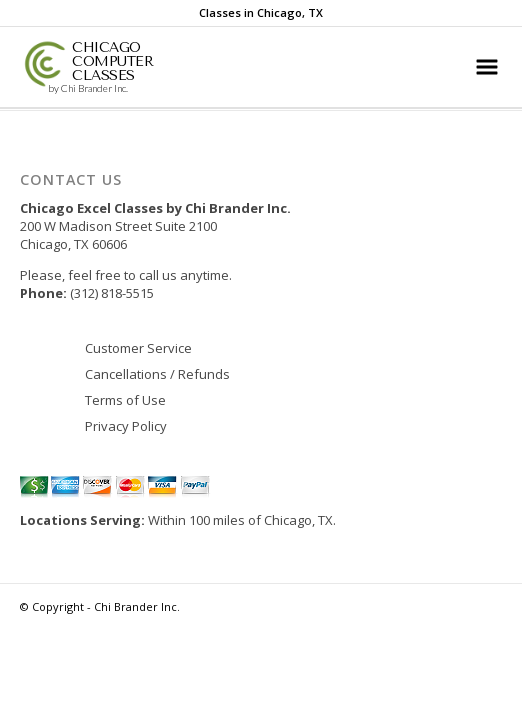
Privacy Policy (126, 426)
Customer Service (138, 348)
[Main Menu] (487, 67)
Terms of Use (125, 400)
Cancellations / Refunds (157, 374)
